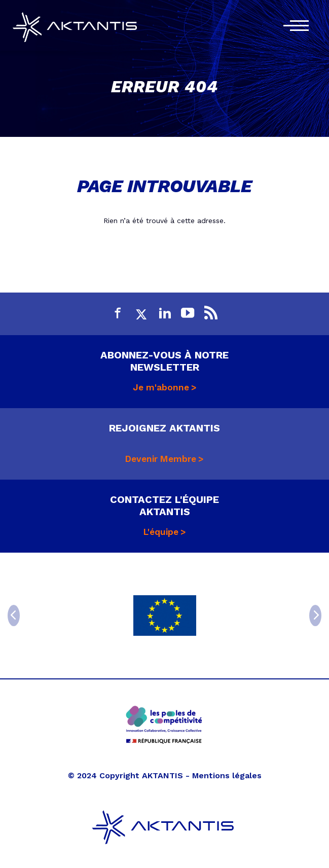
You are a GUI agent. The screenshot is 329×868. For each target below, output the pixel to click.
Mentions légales (227, 775)
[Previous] (14, 616)
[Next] (315, 616)
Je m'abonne (161, 387)
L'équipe (161, 532)
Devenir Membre (161, 459)
